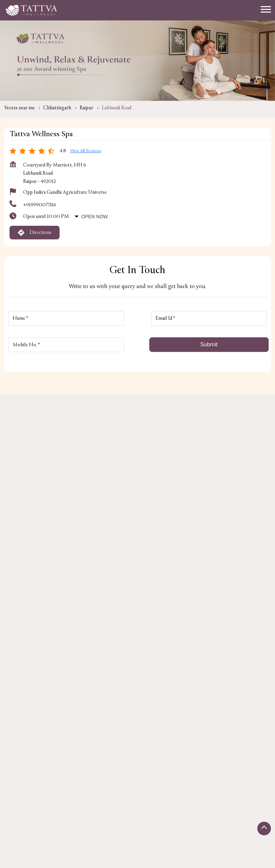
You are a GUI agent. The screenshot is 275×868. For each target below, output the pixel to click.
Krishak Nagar (95, 656)
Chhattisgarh (57, 108)
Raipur (86, 108)
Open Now (95, 217)
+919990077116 (40, 205)
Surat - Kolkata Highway (41, 656)
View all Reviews (86, 151)
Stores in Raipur (21, 825)
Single (151, 856)
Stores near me (19, 108)
